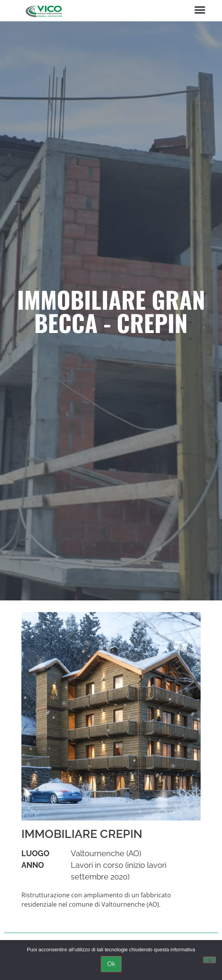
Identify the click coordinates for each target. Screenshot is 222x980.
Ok (111, 964)
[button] (200, 10)
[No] (210, 960)
